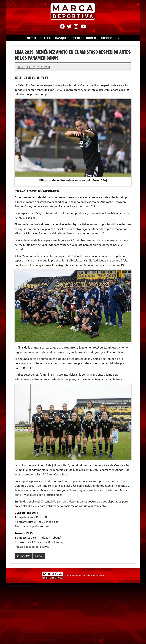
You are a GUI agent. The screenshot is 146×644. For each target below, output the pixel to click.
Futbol (39, 556)
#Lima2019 (23, 556)
